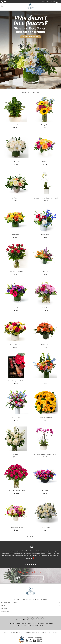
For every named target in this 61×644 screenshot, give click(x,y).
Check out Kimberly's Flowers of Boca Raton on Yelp (31, 600)
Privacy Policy (52, 632)
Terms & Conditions (31, 634)
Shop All (30, 536)
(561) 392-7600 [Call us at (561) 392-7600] (47, 623)
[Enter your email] (32, 578)
